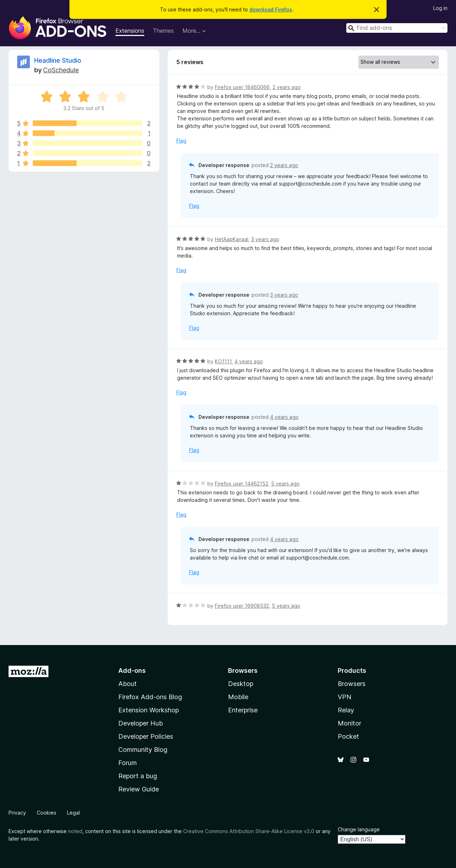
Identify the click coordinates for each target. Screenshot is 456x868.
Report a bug (138, 776)
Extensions (130, 31)
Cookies (46, 813)
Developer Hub (141, 723)
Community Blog (143, 750)
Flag (181, 141)
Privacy (17, 813)
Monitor (349, 723)
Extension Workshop (149, 710)
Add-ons (132, 671)
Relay (346, 710)
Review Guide (139, 789)
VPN (344, 697)
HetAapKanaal (232, 239)
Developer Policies (146, 736)
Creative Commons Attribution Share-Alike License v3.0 (249, 831)
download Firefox (271, 9)
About (128, 684)
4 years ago (249, 361)
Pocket (348, 736)
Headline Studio (58, 60)
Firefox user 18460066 (242, 87)
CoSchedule (61, 70)
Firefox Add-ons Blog (150, 697)
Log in (440, 8)
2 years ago (287, 87)
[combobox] (397, 28)
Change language (359, 829)
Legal (73, 813)
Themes (163, 31)
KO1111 (223, 361)
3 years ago (265, 239)
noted (75, 831)
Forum (128, 763)
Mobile (238, 697)
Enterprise (243, 710)
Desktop (241, 684)
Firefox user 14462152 (242, 484)
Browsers (352, 684)
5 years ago (285, 484)
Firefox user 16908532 (242, 606)
